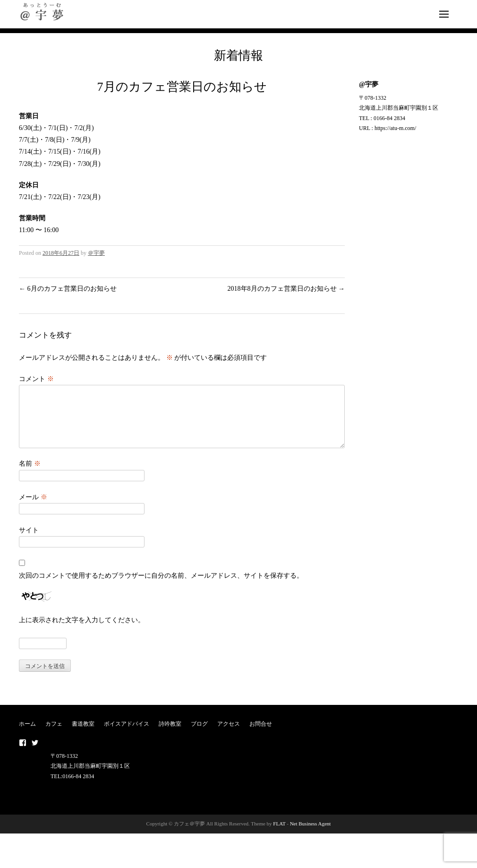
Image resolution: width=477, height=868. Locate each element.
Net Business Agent (311, 835)
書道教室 (83, 735)
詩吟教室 (170, 735)
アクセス (229, 735)
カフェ (54, 735)
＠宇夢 (96, 253)
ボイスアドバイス (127, 735)
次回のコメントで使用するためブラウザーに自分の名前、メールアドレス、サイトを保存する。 (161, 587)
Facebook (23, 754)
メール (33, 508)
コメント (36, 379)
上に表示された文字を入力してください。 (82, 631)
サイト (29, 542)
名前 (30, 475)
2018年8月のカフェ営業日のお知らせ (286, 289)
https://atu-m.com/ (395, 128)
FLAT (279, 835)
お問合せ (261, 735)
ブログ (199, 735)
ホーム (27, 735)
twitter (35, 754)
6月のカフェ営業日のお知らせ (68, 289)
